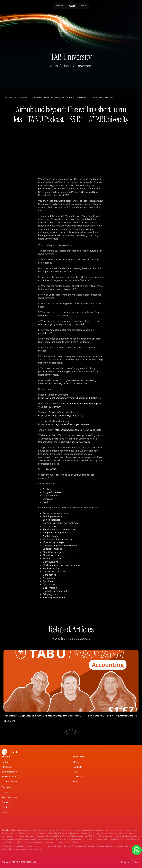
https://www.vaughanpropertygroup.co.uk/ (61, 415)
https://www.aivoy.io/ (79, 442)
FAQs (76, 772)
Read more (9, 721)
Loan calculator (9, 781)
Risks (76, 781)
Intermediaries (9, 772)
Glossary (77, 777)
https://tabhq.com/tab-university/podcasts (78, 430)
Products (77, 767)
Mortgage (7, 767)
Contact (6, 807)
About (5, 792)
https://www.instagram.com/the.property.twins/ (64, 424)
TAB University (10, 98)
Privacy (125, 862)
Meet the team (9, 797)
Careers (6, 802)
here (39, 849)
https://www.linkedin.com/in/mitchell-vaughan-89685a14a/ (70, 398)
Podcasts (24, 98)
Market (76, 762)
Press (5, 812)
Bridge (5, 762)
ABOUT (83, 6)
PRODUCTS (60, 6)
